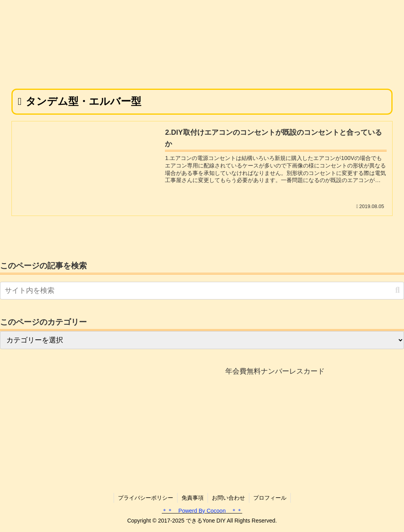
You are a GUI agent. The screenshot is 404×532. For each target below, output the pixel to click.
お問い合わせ (228, 498)
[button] (397, 290)
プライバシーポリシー (146, 498)
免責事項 (193, 498)
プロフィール (270, 498)
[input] (202, 291)
